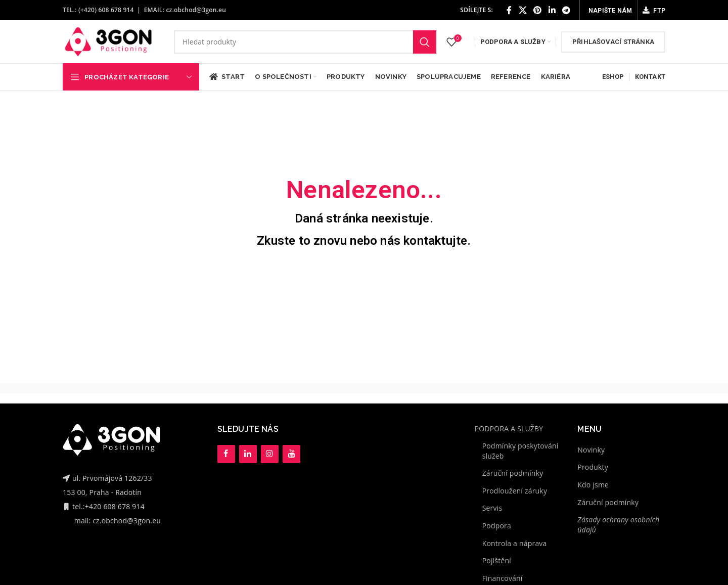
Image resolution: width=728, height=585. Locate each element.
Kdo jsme (593, 485)
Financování (503, 578)
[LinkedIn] (248, 454)
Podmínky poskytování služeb (520, 451)
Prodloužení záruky (515, 491)
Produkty (593, 467)
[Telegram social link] (566, 10)
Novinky (591, 450)
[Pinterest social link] (537, 10)
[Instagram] (270, 454)
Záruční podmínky (513, 473)
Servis (492, 508)
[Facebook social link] (509, 10)
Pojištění (497, 560)
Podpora (497, 526)
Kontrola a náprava (515, 543)
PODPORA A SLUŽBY (509, 429)
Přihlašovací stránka (613, 42)
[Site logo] (108, 41)
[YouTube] (291, 454)
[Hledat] (305, 42)
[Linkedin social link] (552, 10)
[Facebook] (226, 454)
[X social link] (523, 10)
